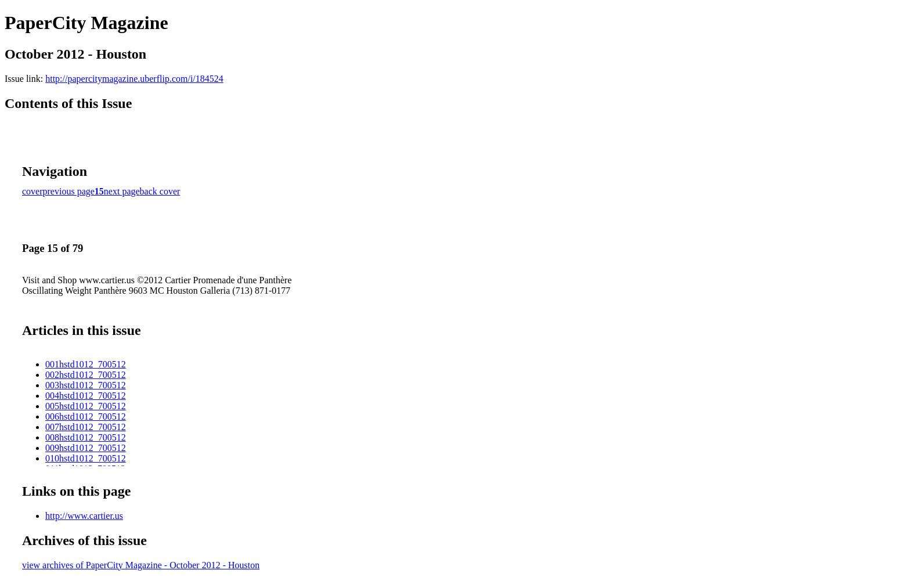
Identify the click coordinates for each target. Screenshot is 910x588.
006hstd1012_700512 (86, 416)
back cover (160, 191)
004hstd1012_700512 (86, 396)
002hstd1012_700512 (86, 375)
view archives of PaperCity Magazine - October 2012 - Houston (141, 565)
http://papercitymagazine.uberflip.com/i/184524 (134, 79)
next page (122, 191)
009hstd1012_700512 (86, 448)
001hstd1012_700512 (86, 364)
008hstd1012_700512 (86, 437)
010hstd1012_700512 (86, 458)
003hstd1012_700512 (86, 385)
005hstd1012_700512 (86, 406)
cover (32, 191)
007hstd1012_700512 (86, 427)
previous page (69, 191)
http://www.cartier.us (84, 516)
